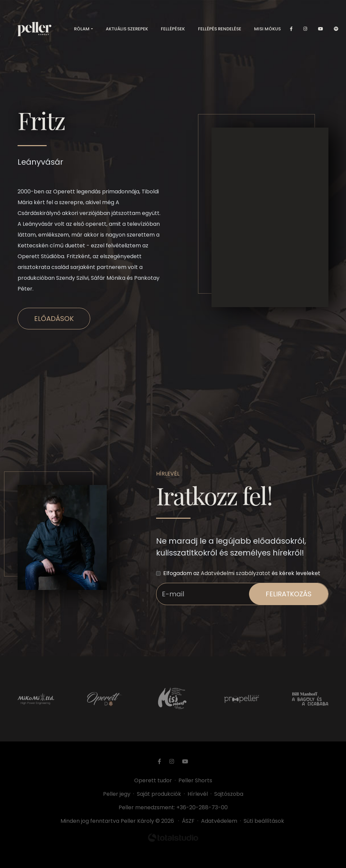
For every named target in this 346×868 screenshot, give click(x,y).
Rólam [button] (82, 30)
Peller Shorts (195, 780)
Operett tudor (153, 780)
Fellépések (173, 30)
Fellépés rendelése (220, 30)
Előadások (54, 319)
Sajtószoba (229, 794)
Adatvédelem (219, 821)
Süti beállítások (264, 821)
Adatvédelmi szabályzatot (236, 573)
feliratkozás (289, 594)
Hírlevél (198, 794)
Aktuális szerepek (127, 30)
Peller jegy (117, 794)
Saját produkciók (159, 794)
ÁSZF (190, 821)
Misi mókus (267, 30)
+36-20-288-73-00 (202, 807)
